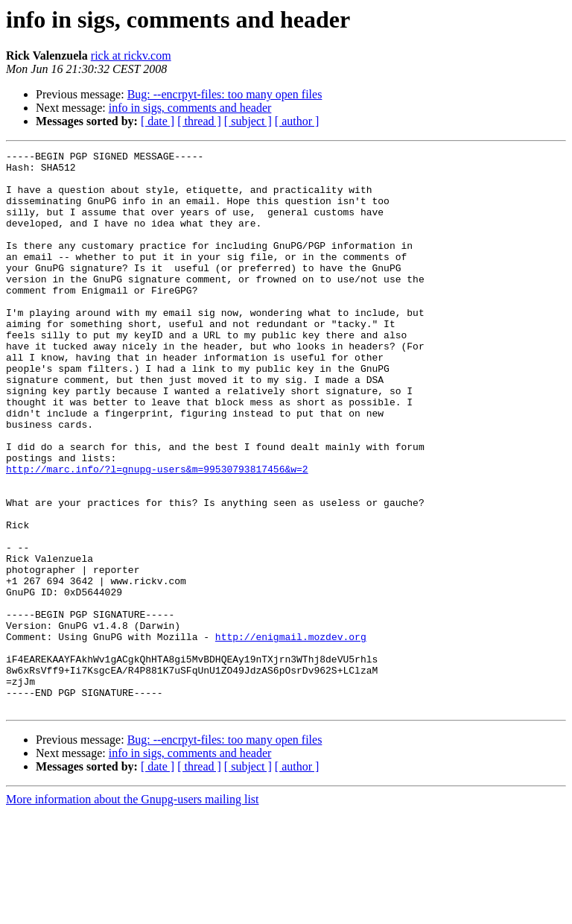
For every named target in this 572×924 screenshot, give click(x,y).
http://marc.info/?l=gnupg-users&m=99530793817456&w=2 (157, 534)
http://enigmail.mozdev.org (291, 735)
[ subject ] (248, 121)
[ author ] (297, 121)
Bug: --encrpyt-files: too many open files (225, 94)
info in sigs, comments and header (190, 108)
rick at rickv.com (131, 56)
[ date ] (158, 121)
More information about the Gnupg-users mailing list (133, 911)
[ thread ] (199, 121)
